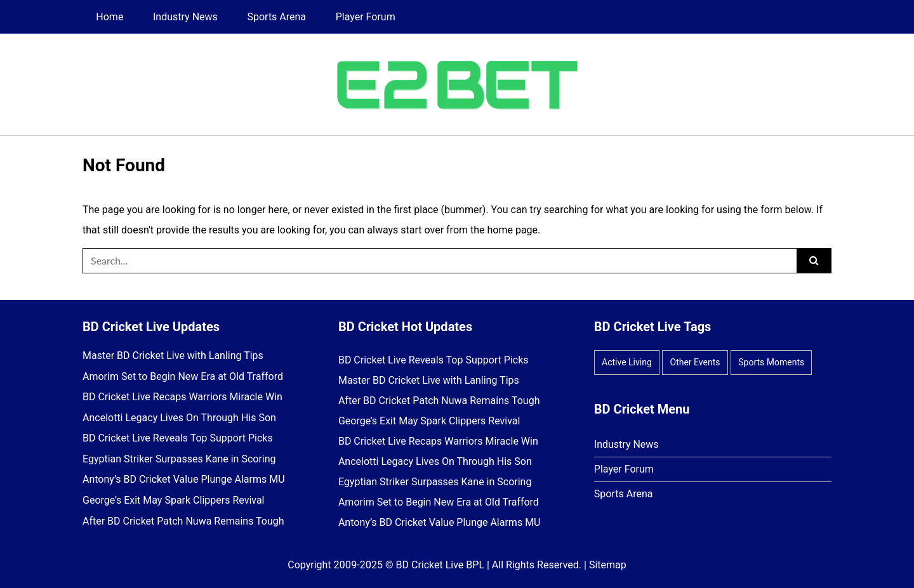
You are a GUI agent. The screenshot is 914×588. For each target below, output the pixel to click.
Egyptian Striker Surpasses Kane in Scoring (179, 459)
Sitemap (608, 565)
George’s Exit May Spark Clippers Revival (174, 500)
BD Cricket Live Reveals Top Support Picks (178, 438)
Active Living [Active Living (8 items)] (627, 362)
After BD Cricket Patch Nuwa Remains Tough (183, 521)
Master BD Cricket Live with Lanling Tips (173, 356)
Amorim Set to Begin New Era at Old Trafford (183, 377)
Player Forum (366, 17)
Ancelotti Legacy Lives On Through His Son (179, 418)
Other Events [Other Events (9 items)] (695, 362)
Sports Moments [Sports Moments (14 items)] (771, 362)
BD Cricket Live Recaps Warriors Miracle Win (182, 397)
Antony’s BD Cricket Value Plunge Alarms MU (184, 480)
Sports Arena (276, 17)
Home (109, 17)
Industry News (185, 17)
